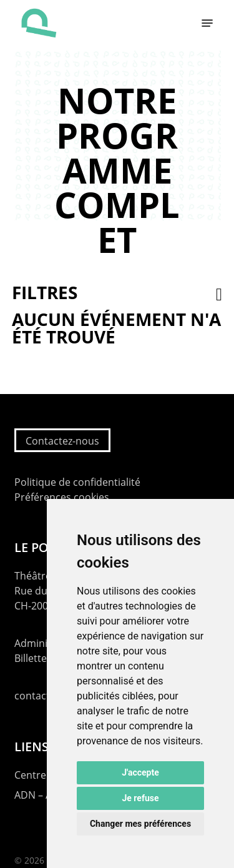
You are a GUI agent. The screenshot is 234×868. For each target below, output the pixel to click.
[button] (207, 23)
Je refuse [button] (140, 798)
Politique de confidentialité (77, 482)
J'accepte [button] (140, 772)
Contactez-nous (62, 441)
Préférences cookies (62, 497)
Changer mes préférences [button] (140, 824)
